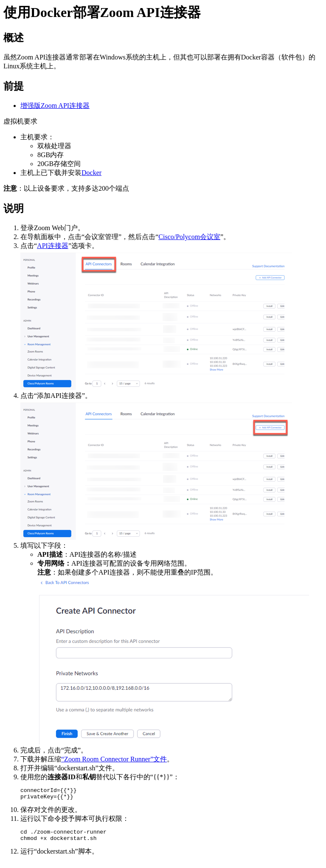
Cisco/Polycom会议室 (189, 237)
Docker (91, 173)
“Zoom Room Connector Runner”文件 (114, 759)
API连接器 (53, 246)
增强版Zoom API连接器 (55, 106)
